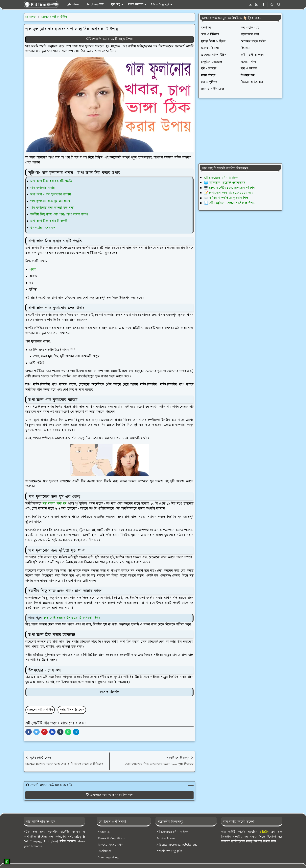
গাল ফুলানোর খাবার (43, 188)
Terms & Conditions (111, 838)
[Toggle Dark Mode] (272, 4)
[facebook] (263, 5)
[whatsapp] (257, 5)
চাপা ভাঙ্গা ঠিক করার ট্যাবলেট (49, 221)
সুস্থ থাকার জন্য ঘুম (55, 504)
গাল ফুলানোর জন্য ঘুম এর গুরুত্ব (50, 201)
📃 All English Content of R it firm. (230, 203)
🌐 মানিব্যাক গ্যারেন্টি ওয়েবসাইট (224, 183)
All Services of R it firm (221, 178)
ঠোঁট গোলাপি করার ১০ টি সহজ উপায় (109, 39)
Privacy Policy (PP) (110, 845)
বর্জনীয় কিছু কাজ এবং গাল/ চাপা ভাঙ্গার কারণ (59, 215)
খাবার (33, 270)
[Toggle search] (279, 5)
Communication (108, 857)
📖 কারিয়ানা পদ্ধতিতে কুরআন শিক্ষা (227, 198)
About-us (104, 832)
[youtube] (250, 5)
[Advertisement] (240, 131)
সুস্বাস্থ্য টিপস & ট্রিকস (72, 710)
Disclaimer (104, 851)
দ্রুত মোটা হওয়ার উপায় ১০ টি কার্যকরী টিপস (72, 618)
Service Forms (166, 838)
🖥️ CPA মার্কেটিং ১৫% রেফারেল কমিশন (229, 188)
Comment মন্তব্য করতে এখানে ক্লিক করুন (109, 795)
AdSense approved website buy (177, 845)
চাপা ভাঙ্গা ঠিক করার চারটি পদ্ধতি (51, 181)
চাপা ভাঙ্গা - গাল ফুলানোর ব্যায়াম (51, 194)
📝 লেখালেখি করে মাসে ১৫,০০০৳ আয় (229, 193)
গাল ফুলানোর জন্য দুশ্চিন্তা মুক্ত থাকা (52, 208)
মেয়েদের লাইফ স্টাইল (40, 710)
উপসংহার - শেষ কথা (43, 228)
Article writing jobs (169, 851)
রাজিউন (264, 832)
